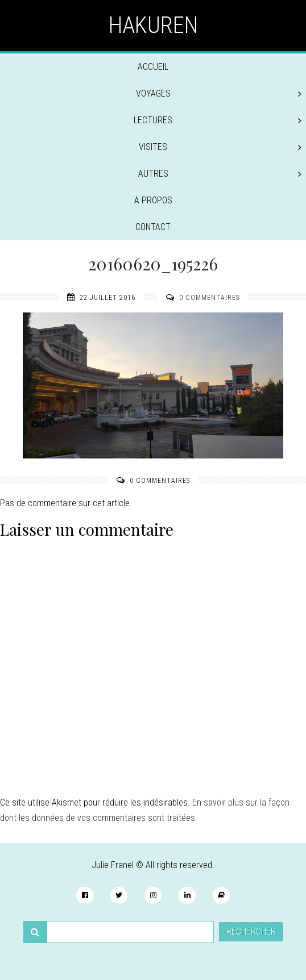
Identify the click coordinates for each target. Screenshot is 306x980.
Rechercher (251, 931)
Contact (153, 227)
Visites (220, 147)
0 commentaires (209, 298)
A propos (153, 200)
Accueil (153, 67)
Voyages (219, 93)
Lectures (218, 120)
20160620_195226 (153, 264)
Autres (220, 174)
